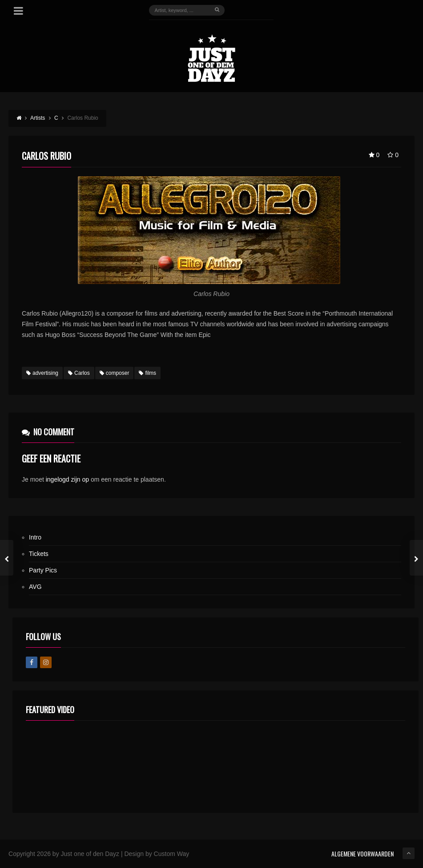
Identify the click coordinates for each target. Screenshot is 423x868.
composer (115, 373)
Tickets (39, 554)
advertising (42, 373)
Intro (35, 537)
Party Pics (43, 570)
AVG (35, 587)
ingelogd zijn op (67, 479)
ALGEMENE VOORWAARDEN (363, 854)
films (147, 373)
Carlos (79, 373)
